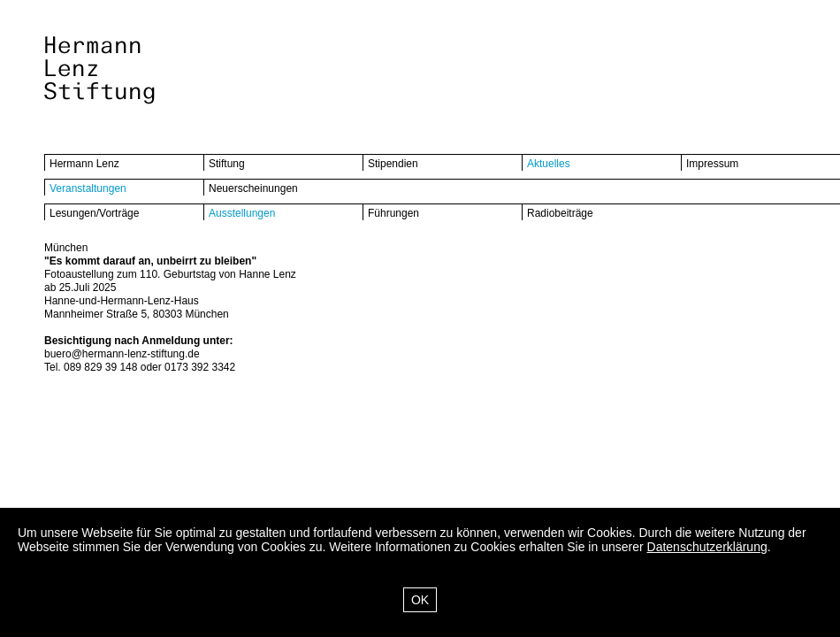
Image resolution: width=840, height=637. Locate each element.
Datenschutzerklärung (707, 547)
